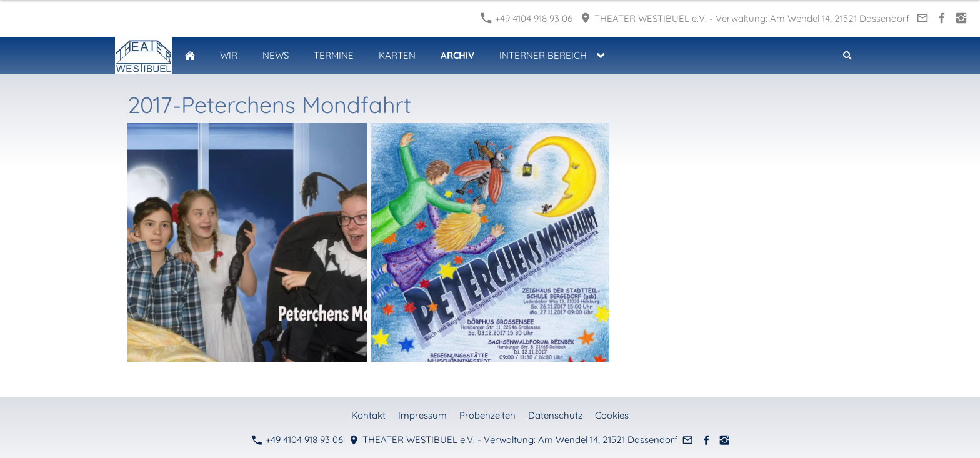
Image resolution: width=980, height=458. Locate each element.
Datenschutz (555, 415)
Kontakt (368, 415)
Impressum (422, 415)
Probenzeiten (487, 415)
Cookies (612, 415)
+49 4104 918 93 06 (527, 18)
